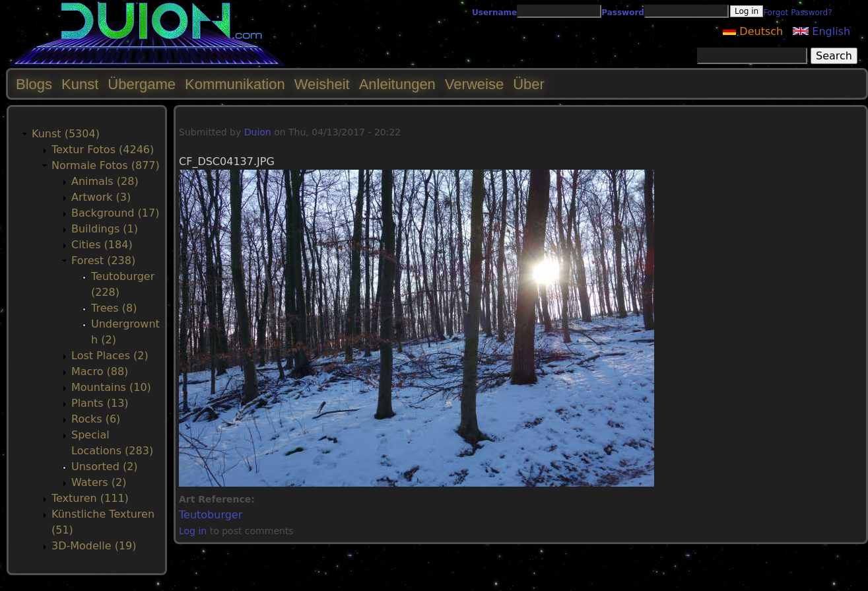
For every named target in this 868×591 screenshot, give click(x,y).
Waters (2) (99, 482)
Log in (193, 531)
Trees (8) (114, 308)
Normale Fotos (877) (106, 165)
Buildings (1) (105, 229)
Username (494, 13)
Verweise (474, 84)
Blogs (34, 84)
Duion (258, 132)
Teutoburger (211, 515)
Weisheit (322, 84)
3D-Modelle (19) (94, 546)
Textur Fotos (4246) (103, 150)
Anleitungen (397, 84)
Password (623, 13)
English (821, 31)
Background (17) (115, 213)
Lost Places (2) (110, 356)
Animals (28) (105, 181)
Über (529, 84)
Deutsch (753, 31)
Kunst (80, 84)
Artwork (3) (101, 197)
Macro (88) (100, 371)
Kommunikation (235, 84)
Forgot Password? (797, 13)
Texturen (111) (90, 498)
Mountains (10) (111, 387)
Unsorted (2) (105, 467)
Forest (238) (103, 261)
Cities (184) (102, 245)
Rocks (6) (96, 419)
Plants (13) (100, 403)
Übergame (142, 84)
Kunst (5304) (66, 134)
